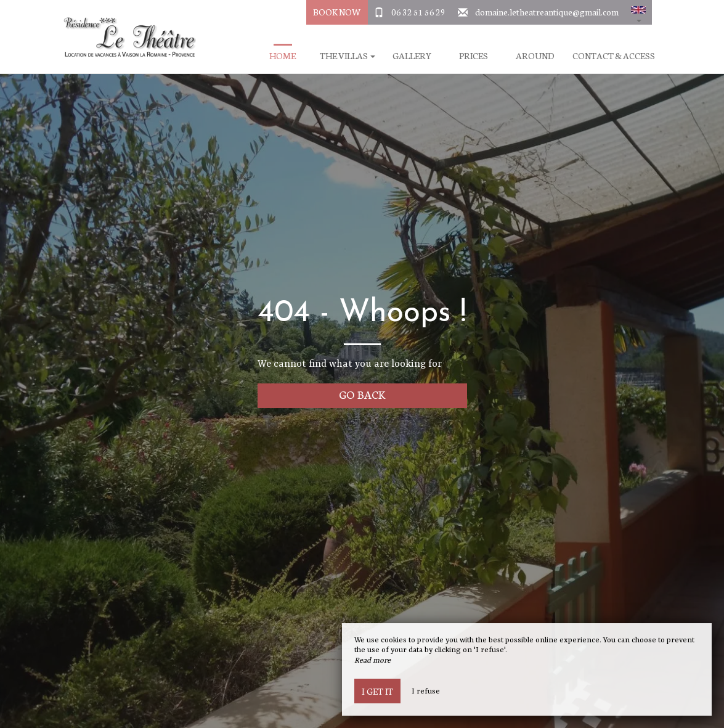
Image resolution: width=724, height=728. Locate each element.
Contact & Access (614, 56)
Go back (362, 394)
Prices (474, 56)
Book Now (337, 12)
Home (283, 56)
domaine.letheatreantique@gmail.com (547, 12)
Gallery (412, 56)
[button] (638, 12)
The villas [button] (348, 56)
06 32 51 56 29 (418, 12)
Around (535, 56)
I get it (377, 691)
